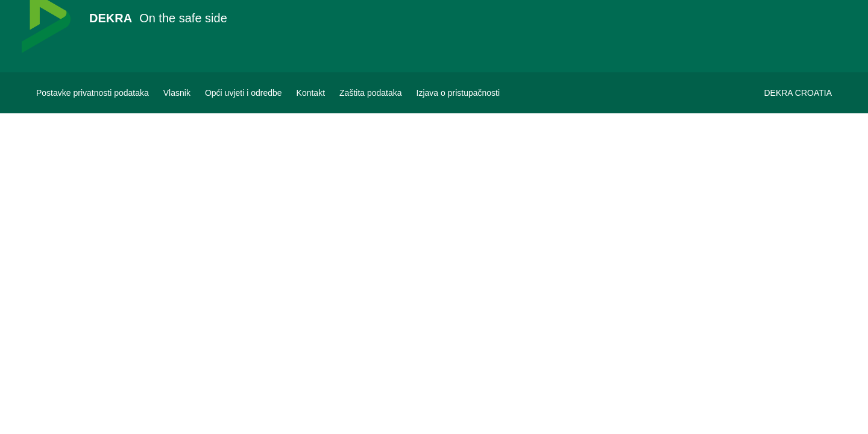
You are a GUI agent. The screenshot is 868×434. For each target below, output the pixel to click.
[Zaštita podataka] (371, 93)
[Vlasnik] (177, 93)
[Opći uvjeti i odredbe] (244, 93)
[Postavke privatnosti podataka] (93, 93)
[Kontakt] (311, 93)
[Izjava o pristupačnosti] (458, 93)
